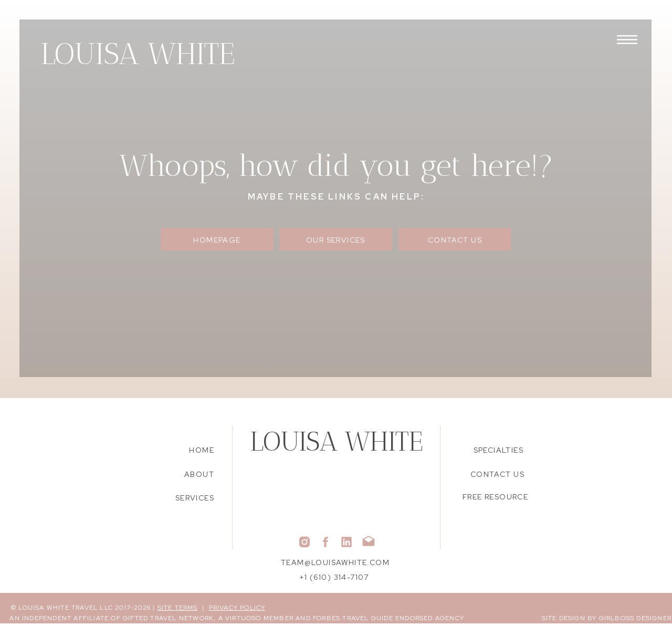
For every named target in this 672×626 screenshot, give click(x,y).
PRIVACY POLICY (237, 608)
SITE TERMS (178, 608)
